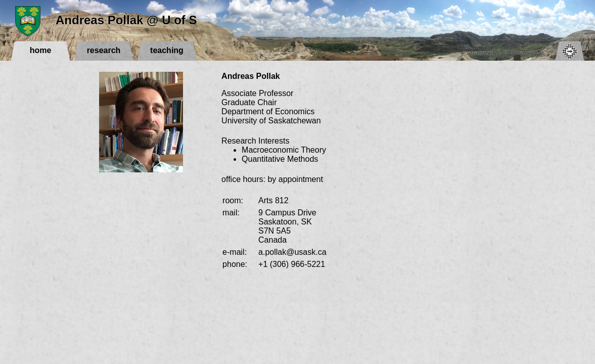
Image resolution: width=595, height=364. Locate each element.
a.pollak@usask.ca (292, 252)
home (41, 50)
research (104, 50)
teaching (167, 50)
